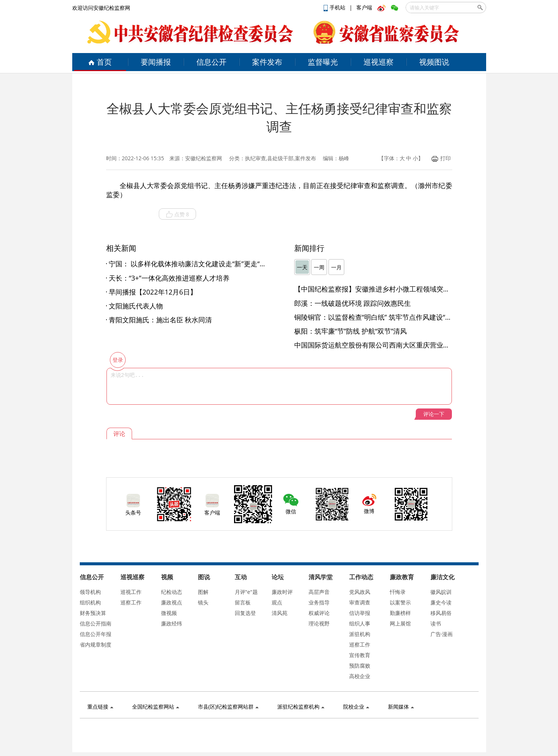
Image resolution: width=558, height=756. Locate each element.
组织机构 (90, 602)
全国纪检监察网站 (156, 707)
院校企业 (356, 707)
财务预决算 (93, 613)
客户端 (364, 7)
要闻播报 (156, 62)
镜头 (203, 602)
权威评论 (319, 613)
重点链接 (100, 707)
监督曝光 (323, 62)
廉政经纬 (172, 623)
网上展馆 (400, 623)
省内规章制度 (96, 644)
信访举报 (360, 613)
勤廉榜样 (400, 613)
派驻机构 (360, 634)
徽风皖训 (441, 592)
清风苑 (280, 613)
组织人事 (360, 623)
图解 (203, 592)
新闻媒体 (401, 707)
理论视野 (319, 623)
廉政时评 (282, 592)
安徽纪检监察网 (204, 158)
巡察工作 (131, 602)
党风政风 (360, 592)
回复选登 (245, 613)
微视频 (169, 613)
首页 (100, 62)
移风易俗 (441, 613)
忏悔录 (398, 592)
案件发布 (267, 62)
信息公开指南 (96, 623)
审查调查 (360, 602)
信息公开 (211, 62)
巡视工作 (131, 592)
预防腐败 (360, 666)
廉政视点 (172, 602)
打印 (441, 158)
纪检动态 (172, 592)
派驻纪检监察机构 (301, 707)
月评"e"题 (246, 592)
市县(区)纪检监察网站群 (228, 707)
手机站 (335, 7)
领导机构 (90, 592)
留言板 (243, 602)
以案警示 (400, 602)
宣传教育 (360, 655)
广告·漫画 (442, 634)
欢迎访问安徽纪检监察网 (101, 8)
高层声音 (319, 592)
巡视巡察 (379, 62)
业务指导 (319, 602)
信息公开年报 (96, 634)
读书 (436, 623)
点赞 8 (178, 214)
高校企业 (360, 676)
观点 (277, 602)
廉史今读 (441, 602)
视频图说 (434, 62)
